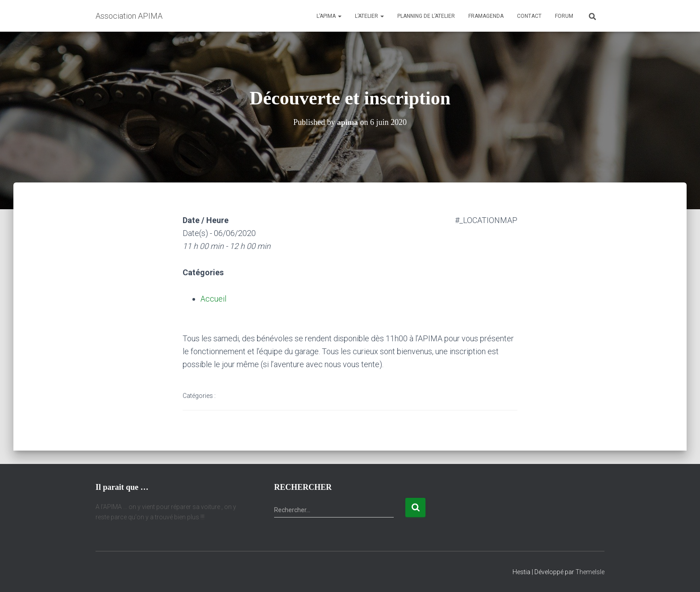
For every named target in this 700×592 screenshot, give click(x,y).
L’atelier (369, 16)
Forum (564, 16)
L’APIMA (329, 16)
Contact (529, 16)
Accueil (213, 299)
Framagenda (486, 16)
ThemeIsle (590, 572)
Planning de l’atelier (426, 16)
